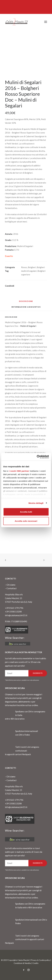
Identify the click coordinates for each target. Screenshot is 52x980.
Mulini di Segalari (28, 326)
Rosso (24, 267)
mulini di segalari (29, 271)
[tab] (26, 308)
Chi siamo (11, 585)
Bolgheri (32, 267)
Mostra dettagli (36, 503)
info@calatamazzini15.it (16, 615)
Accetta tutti (26, 512)
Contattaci (12, 588)
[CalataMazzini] (17, 22)
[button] (46, 22)
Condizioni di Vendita (22, 963)
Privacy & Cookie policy (40, 960)
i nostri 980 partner (19, 471)
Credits (35, 963)
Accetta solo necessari (26, 521)
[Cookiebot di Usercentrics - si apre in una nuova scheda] (37, 457)
